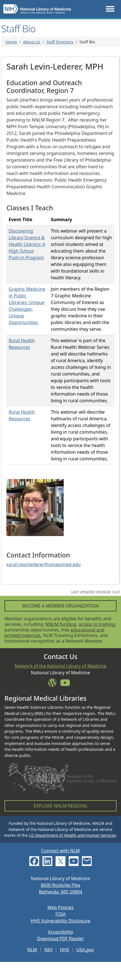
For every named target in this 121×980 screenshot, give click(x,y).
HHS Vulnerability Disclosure (60, 921)
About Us (32, 42)
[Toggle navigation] (110, 9)
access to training (97, 624)
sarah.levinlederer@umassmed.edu (43, 564)
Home (11, 42)
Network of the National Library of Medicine (60, 666)
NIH (48, 950)
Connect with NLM (61, 851)
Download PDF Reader (61, 939)
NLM (32, 950)
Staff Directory (60, 42)
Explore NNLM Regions (60, 806)
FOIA (60, 914)
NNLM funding (61, 624)
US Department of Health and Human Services (72, 835)
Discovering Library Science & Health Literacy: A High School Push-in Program (27, 244)
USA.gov (85, 950)
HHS (64, 950)
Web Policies (61, 907)
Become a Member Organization (60, 606)
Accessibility (60, 932)
